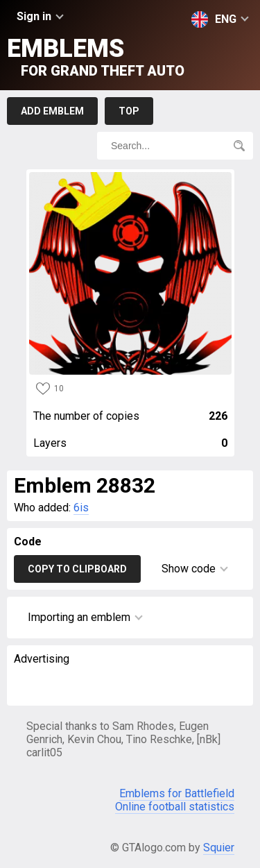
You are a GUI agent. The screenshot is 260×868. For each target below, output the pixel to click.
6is (81, 508)
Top (129, 111)
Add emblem (52, 111)
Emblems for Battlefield (177, 793)
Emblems (96, 57)
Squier (219, 848)
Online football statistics (175, 807)
